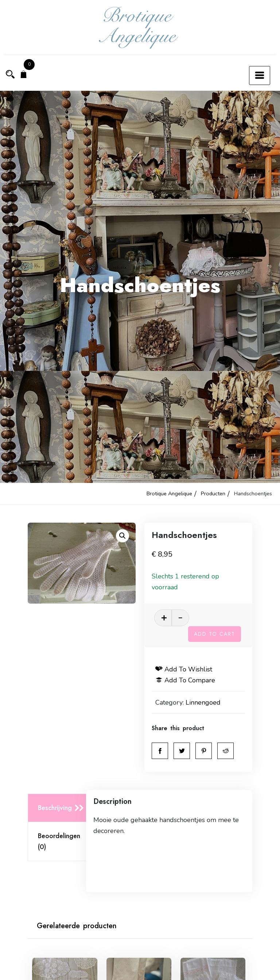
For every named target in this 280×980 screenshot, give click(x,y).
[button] (122, 536)
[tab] (59, 808)
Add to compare (185, 680)
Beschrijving (55, 808)
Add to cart (215, 634)
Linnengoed (203, 702)
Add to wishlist (184, 669)
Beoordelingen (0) (59, 841)
